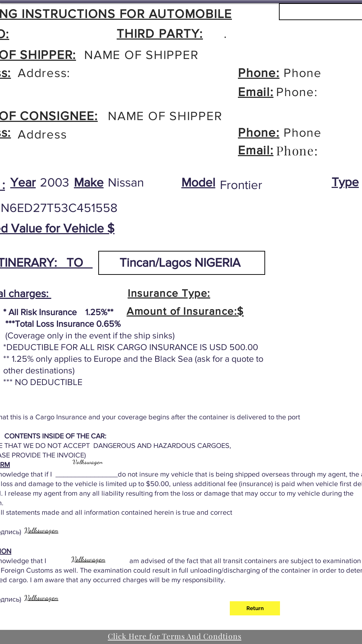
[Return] (255, 608)
